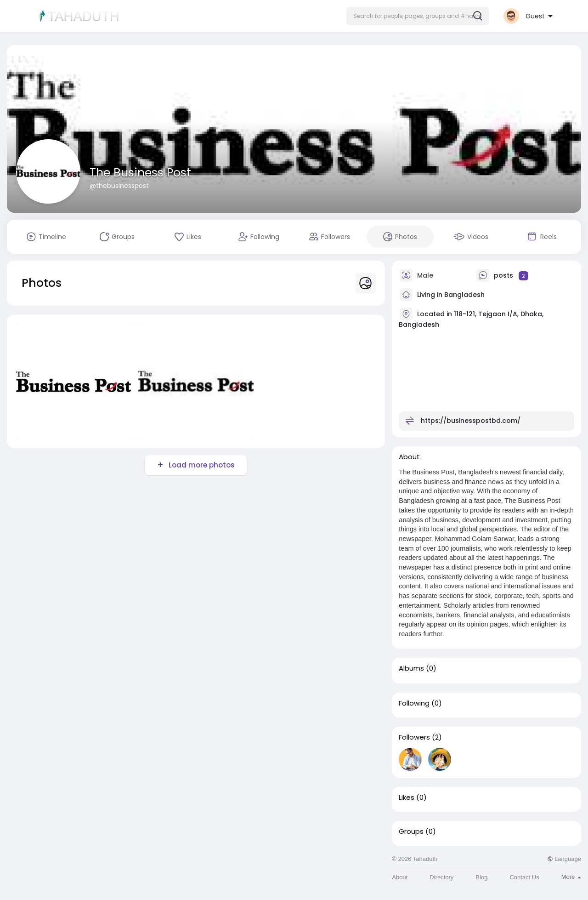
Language (564, 859)
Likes (407, 797)
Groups (411, 832)
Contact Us (524, 877)
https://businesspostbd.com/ (471, 421)
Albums (411, 668)
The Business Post (140, 173)
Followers (414, 737)
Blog (481, 877)
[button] (418, 16)
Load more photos (201, 465)
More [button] (571, 877)
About (400, 877)
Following (414, 703)
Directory (441, 877)
